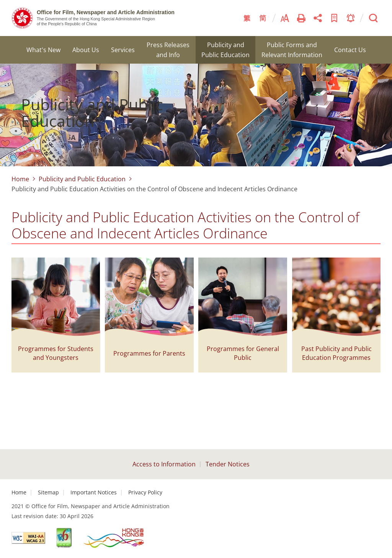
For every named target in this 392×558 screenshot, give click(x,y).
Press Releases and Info (168, 50)
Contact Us (350, 50)
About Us (86, 50)
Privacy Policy (145, 492)
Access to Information (164, 464)
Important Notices (94, 492)
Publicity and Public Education (225, 50)
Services (123, 50)
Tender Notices (228, 464)
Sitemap (48, 492)
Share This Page (318, 18)
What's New (43, 50)
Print (301, 18)
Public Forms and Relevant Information (292, 50)
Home (20, 179)
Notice (351, 18)
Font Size (285, 18)
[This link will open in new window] (28, 538)
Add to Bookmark (334, 18)
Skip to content (0, 0)
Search (373, 18)
